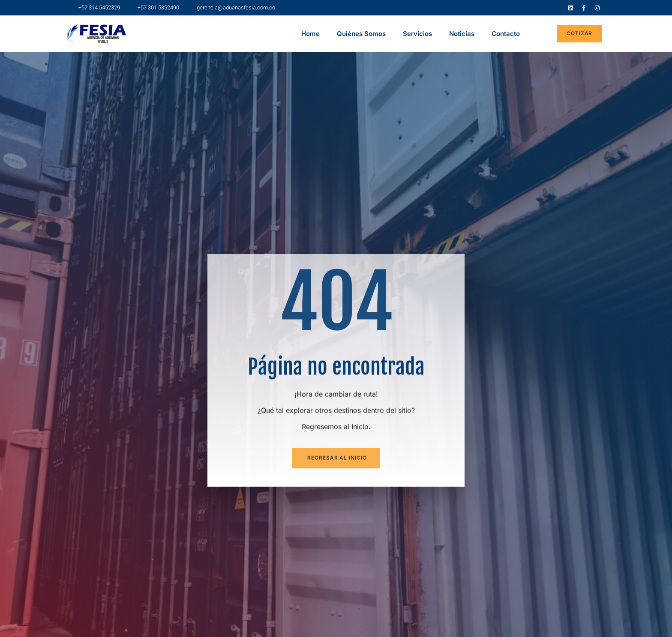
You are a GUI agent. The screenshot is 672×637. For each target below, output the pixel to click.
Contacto (506, 34)
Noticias (462, 34)
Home (310, 34)
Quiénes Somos (361, 34)
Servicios (417, 34)
